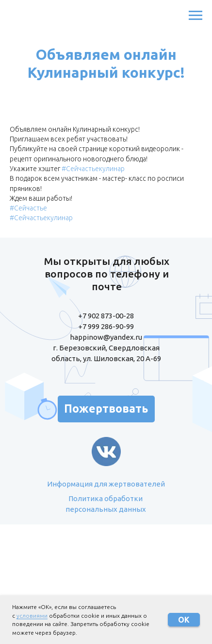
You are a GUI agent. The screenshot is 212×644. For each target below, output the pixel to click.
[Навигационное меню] (196, 16)
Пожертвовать (106, 409)
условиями (32, 616)
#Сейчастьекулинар (93, 169)
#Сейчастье (28, 208)
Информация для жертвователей (106, 484)
